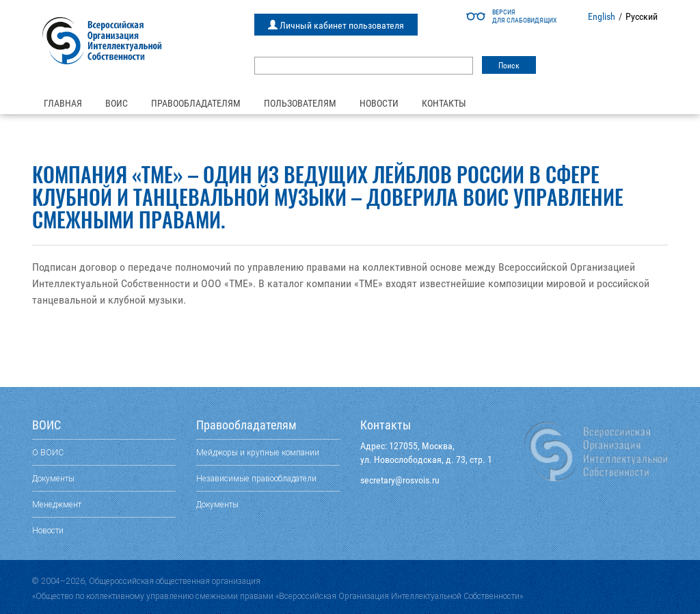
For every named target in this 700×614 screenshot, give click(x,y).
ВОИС (117, 103)
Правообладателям (196, 103)
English (602, 16)
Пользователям (300, 103)
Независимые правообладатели (256, 478)
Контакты (444, 103)
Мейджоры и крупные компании (258, 452)
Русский (642, 16)
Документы (53, 478)
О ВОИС (48, 452)
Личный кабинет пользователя (336, 25)
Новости (379, 103)
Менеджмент (57, 504)
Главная (63, 103)
